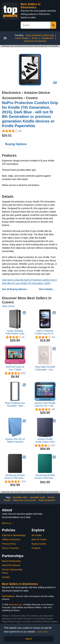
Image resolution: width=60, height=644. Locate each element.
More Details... (47, 289)
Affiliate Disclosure (11, 539)
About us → (8, 523)
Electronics (11, 93)
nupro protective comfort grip (40, 35)
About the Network (11, 565)
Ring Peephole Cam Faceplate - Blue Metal (15, 404)
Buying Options (16, 144)
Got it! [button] (29, 639)
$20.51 (7, 135)
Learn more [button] (43, 632)
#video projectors (47, 500)
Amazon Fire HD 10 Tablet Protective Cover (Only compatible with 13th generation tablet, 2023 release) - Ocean (15, 440)
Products (36, 548)
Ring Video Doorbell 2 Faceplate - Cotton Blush (45, 368)
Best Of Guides (39, 539)
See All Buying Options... (15, 289)
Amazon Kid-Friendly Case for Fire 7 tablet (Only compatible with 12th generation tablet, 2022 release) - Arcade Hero (45, 404)
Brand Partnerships (12, 561)
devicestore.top (15, 605)
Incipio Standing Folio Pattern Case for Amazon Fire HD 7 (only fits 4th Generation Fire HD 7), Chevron (15, 332)
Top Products (8, 596)
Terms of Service (10, 548)
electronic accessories (35, 41)
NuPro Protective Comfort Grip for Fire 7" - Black (45, 332)
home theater (22, 38)
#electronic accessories (25, 500)
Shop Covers (8, 306)
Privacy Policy (9, 544)
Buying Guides (39, 544)
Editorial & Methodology (14, 535)
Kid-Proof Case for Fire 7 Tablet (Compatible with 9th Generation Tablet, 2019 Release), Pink (15, 368)
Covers (32, 98)
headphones (48, 38)
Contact (6, 577)
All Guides (37, 535)
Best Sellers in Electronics (31, 6)
